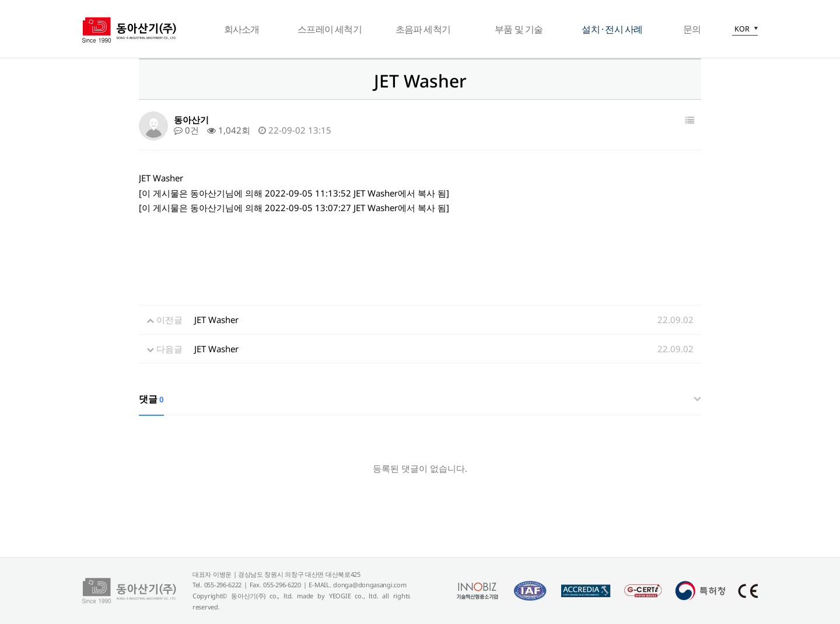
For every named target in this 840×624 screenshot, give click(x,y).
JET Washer (216, 320)
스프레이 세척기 (330, 29)
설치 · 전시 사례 (612, 29)
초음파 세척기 (423, 29)
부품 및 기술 (519, 29)
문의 (692, 29)
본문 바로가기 (0, 0)
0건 (186, 130)
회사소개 (242, 29)
